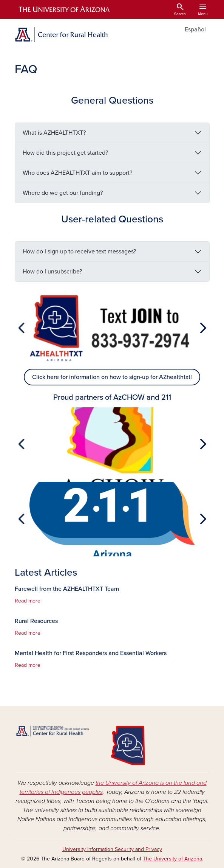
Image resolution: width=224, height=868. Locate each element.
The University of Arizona (172, 859)
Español (195, 30)
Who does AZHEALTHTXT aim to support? (77, 173)
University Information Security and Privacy (112, 849)
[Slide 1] (112, 361)
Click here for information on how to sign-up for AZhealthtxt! (112, 377)
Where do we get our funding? (63, 193)
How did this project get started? (65, 153)
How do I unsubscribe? (52, 272)
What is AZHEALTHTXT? (54, 133)
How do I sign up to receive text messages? (79, 252)
